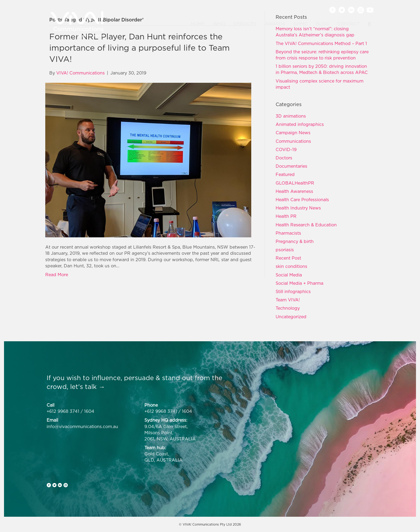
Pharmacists (288, 233)
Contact (348, 24)
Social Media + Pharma (299, 283)
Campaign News (293, 133)
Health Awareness (294, 191)
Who (219, 24)
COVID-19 (286, 149)
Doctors (284, 158)
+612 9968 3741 (63, 411)
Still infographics (293, 291)
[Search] (367, 24)
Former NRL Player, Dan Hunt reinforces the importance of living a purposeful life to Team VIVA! (140, 48)
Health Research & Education (306, 225)
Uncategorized (291, 317)
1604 (89, 411)
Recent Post (288, 258)
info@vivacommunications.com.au (82, 426)
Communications (293, 141)
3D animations (291, 116)
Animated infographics (300, 124)
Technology (288, 308)
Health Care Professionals (302, 200)
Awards (275, 24)
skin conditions (291, 266)
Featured (285, 174)
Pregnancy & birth (295, 241)
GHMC (301, 24)
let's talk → (88, 387)
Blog (322, 24)
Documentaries (291, 166)
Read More (57, 275)
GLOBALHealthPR (295, 183)
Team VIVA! (288, 300)
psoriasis (285, 250)
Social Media (289, 275)
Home (198, 24)
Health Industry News (298, 208)
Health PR (286, 216)
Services (245, 24)
